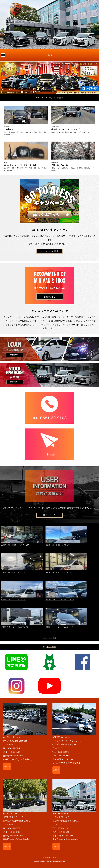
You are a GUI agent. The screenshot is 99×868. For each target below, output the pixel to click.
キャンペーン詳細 (49, 251)
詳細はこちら (49, 515)
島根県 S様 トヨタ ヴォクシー (13, 600)
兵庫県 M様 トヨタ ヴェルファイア (59, 627)
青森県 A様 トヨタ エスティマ (58, 545)
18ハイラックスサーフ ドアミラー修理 (20, 165)
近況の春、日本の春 (60, 165)
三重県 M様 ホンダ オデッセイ (14, 572)
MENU (49, 55)
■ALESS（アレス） (12, 737)
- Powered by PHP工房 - (49, 638)
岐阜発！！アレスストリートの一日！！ (68, 129)
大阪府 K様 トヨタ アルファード (58, 572)
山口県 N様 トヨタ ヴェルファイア (15, 545)
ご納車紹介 (9, 129)
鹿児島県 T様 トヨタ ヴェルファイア (60, 600)
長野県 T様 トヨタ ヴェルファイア (15, 627)
